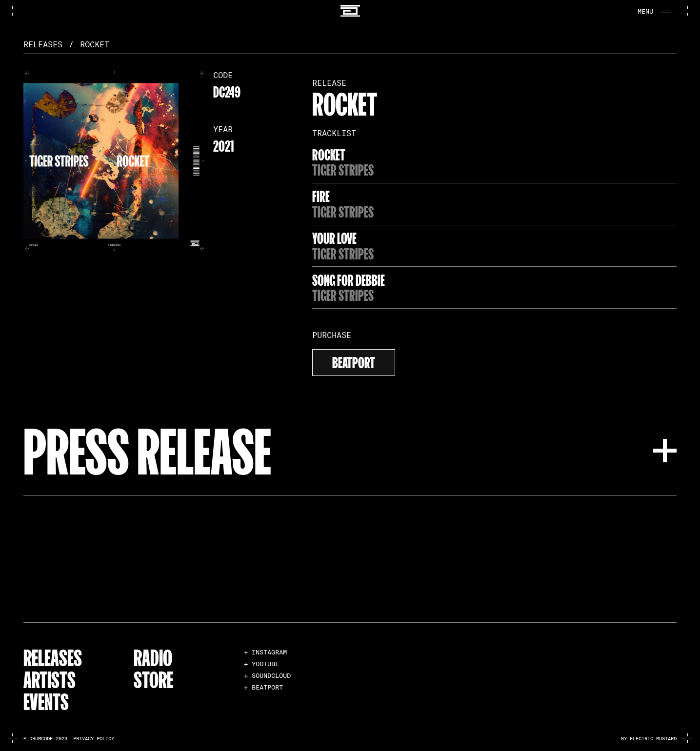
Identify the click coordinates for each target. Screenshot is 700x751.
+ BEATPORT (263, 687)
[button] (653, 11)
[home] (350, 11)
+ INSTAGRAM (265, 652)
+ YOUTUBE (261, 664)
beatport (354, 361)
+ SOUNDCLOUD (267, 676)
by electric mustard (649, 739)
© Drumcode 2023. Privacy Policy (69, 739)
